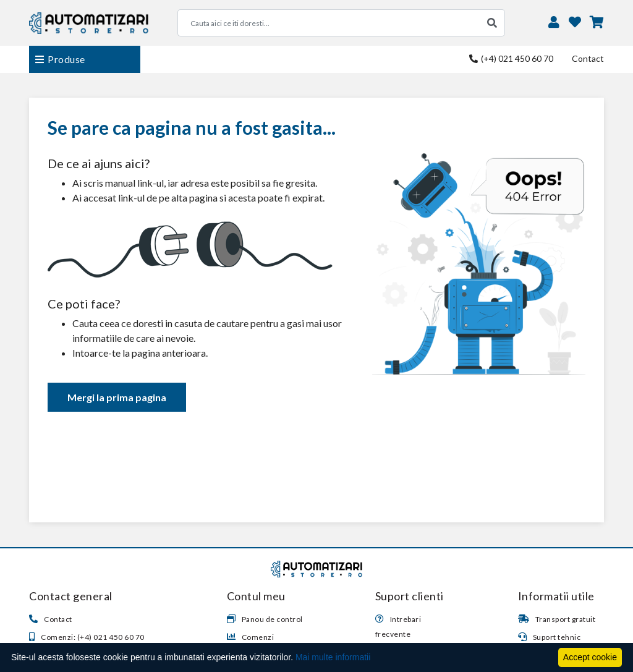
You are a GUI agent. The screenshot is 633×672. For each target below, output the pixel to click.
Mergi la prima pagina (117, 397)
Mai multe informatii (333, 657)
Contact (588, 58)
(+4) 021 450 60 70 (511, 58)
